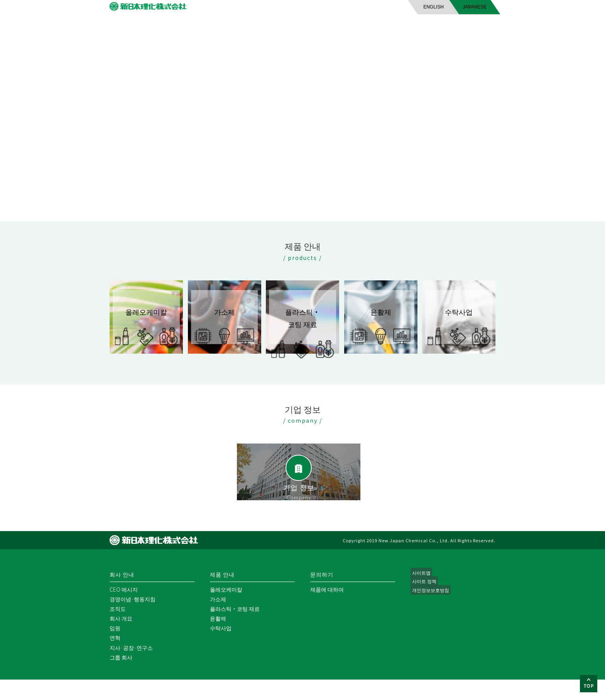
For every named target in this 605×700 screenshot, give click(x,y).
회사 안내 (192, 30)
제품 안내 (303, 30)
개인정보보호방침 (432, 613)
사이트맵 (421, 594)
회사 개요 (121, 639)
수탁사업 (221, 648)
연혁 (115, 658)
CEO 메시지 (124, 610)
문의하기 (413, 30)
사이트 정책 (425, 603)
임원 (115, 648)
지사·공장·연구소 (131, 668)
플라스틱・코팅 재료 (235, 629)
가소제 (218, 619)
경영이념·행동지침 (133, 619)
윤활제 (218, 639)
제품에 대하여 (327, 610)
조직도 (118, 629)
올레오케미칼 (226, 610)
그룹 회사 (121, 678)
